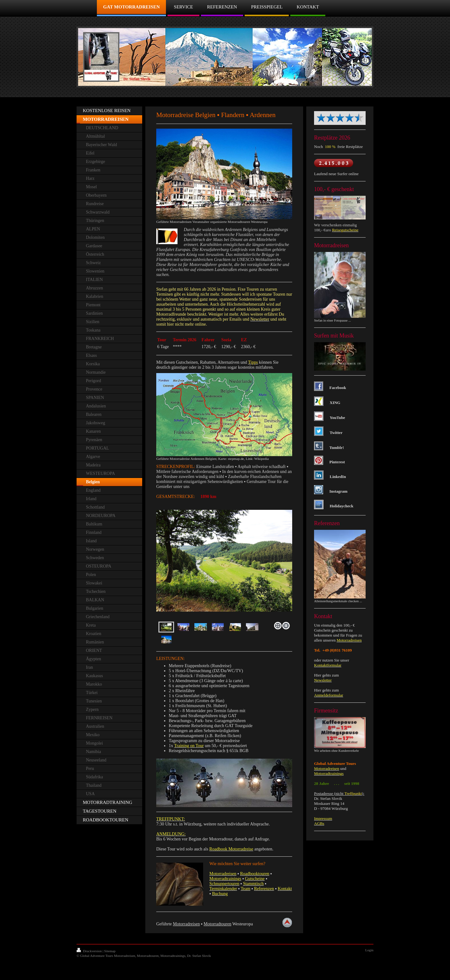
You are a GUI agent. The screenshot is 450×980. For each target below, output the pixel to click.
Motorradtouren (218, 924)
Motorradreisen (186, 924)
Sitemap (110, 951)
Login (369, 950)
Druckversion (90, 951)
